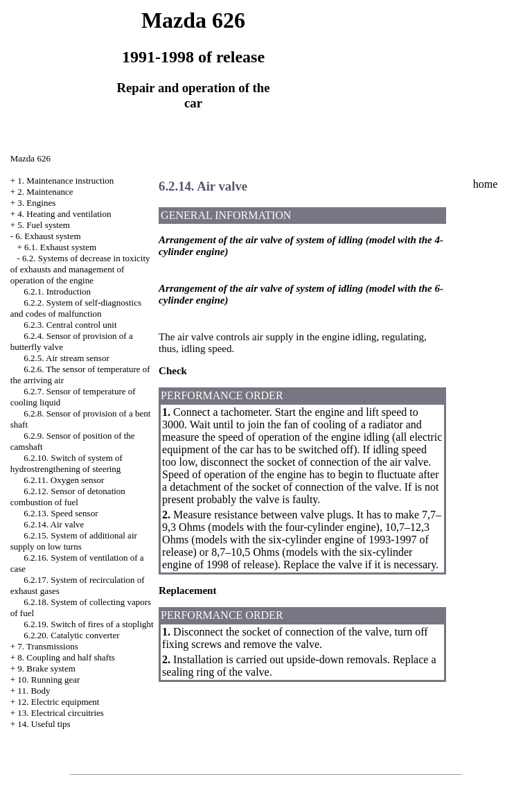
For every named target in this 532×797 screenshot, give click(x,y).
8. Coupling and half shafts (66, 657)
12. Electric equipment (58, 702)
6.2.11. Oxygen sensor (64, 480)
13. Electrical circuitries (61, 713)
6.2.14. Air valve (54, 524)
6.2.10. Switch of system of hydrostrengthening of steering (66, 463)
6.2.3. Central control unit (70, 325)
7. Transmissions (47, 646)
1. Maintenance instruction (65, 181)
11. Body (34, 691)
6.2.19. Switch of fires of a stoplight (88, 624)
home (486, 184)
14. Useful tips (44, 724)
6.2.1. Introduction (57, 291)
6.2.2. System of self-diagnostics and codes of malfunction (76, 308)
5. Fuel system (43, 225)
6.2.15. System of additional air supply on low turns (74, 541)
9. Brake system (46, 668)
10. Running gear (48, 680)
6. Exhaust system (48, 236)
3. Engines (36, 203)
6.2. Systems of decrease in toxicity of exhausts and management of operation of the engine (80, 269)
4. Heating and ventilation (64, 214)
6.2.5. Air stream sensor (66, 358)
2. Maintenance (45, 192)
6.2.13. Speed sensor (61, 513)
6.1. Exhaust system (60, 247)
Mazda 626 (30, 158)
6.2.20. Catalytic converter (71, 635)
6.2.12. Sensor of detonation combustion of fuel (68, 497)
